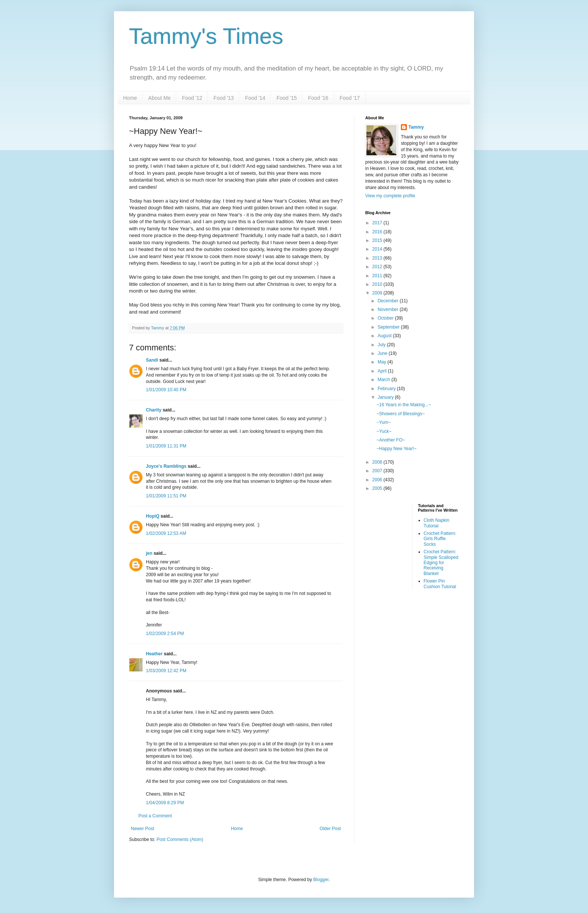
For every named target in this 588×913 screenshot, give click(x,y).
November (389, 309)
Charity (154, 410)
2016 (378, 232)
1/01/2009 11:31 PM (166, 446)
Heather (154, 654)
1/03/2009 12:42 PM (166, 671)
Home (130, 98)
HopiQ (153, 516)
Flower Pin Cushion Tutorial (440, 584)
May (382, 362)
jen (149, 553)
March (385, 380)
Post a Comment (155, 816)
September (389, 327)
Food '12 (192, 98)
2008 (378, 462)
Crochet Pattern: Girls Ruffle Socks (440, 539)
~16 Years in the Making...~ (404, 405)
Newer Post (142, 829)
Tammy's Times (206, 36)
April (383, 371)
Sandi (152, 360)
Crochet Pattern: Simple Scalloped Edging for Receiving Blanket (441, 563)
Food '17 (350, 98)
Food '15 (286, 98)
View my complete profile (390, 196)
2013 (378, 258)
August (385, 336)
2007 (378, 471)
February (387, 389)
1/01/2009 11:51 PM (166, 496)
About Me (159, 98)
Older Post (330, 829)
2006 (378, 480)
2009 (378, 293)
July (382, 345)
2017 (378, 223)
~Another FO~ (391, 440)
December (389, 301)
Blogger (321, 880)
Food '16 (318, 98)
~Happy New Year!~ (397, 449)
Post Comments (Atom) (180, 839)
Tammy (416, 127)
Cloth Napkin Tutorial (437, 523)
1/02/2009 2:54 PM (165, 634)
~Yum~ (384, 422)
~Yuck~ (384, 431)
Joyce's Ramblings (166, 466)
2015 (378, 240)
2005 (378, 488)
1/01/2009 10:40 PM (166, 390)
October (386, 318)
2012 (378, 267)
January (386, 397)
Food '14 (255, 98)
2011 (378, 276)
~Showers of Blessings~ (401, 414)
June (383, 353)
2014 (378, 249)
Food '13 (223, 98)
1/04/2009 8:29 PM (165, 803)
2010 (378, 284)
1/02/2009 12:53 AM (166, 533)
